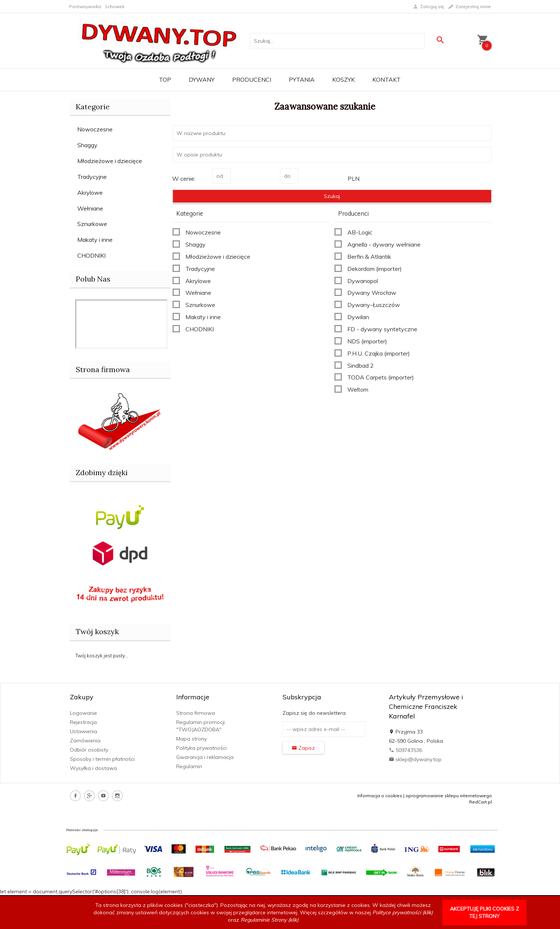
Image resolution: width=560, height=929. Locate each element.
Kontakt (387, 80)
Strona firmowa (196, 713)
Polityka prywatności (201, 748)
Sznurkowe (92, 224)
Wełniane (90, 208)
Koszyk (343, 80)
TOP (165, 80)
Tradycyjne (92, 177)
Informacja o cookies (380, 796)
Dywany (202, 80)
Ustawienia (84, 731)
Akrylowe (90, 192)
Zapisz (303, 748)
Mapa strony (192, 739)
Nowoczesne (95, 129)
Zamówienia (85, 741)
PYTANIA (302, 80)
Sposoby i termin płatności (102, 759)
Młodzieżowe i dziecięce (110, 161)
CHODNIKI (91, 255)
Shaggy (87, 145)
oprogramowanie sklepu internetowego (449, 796)
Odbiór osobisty (89, 750)
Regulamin (189, 766)
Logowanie (84, 713)
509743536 (405, 750)
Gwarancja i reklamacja (205, 757)
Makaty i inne (95, 240)
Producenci (252, 80)
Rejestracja (83, 722)
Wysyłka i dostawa (93, 768)
